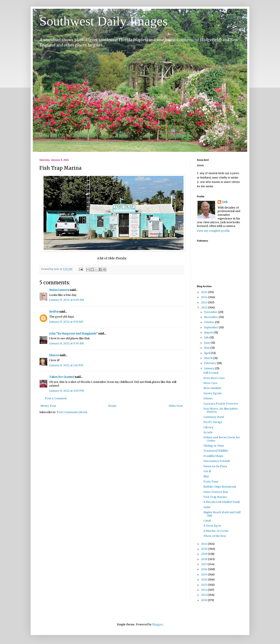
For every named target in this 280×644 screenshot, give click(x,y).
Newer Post (48, 406)
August (209, 332)
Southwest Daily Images (104, 21)
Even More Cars (214, 378)
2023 (205, 302)
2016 (205, 569)
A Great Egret (212, 526)
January (210, 368)
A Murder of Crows (216, 531)
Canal (207, 521)
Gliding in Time (214, 446)
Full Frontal (211, 373)
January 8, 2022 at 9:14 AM (66, 322)
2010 (204, 600)
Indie (207, 507)
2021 (204, 544)
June (207, 343)
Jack (225, 202)
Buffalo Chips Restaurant (220, 487)
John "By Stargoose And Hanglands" (73, 333)
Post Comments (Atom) (72, 412)
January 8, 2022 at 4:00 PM (67, 391)
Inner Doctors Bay (216, 492)
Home (112, 406)
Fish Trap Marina (215, 497)
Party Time (211, 482)
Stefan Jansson (59, 290)
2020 (205, 549)
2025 (205, 292)
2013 (204, 585)
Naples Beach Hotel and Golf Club (222, 514)
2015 (204, 574)
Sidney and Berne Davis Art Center (222, 439)
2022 (205, 307)
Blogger (157, 624)
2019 (204, 554)
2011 (204, 595)
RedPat (54, 312)
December (211, 312)
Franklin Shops (213, 456)
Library (208, 427)
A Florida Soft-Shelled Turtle (222, 502)
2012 (204, 590)
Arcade (208, 432)
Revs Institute (212, 388)
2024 (205, 297)
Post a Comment (56, 398)
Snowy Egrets (213, 393)
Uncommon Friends (217, 461)
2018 (205, 559)
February (210, 363)
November (211, 317)
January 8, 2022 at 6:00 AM (67, 300)
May (207, 348)
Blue (206, 476)
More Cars (210, 383)
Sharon (54, 355)
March (209, 358)
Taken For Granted (62, 377)
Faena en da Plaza (215, 466)
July (207, 337)
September (211, 327)
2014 (204, 579)
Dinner (208, 398)
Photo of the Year (215, 536)
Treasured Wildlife (216, 451)
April (207, 353)
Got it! (207, 471)
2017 (204, 564)
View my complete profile (213, 231)
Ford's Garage (213, 422)
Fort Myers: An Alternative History (221, 410)
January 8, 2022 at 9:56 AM (66, 343)
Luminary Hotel (214, 417)
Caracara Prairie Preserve (221, 404)
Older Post (176, 406)
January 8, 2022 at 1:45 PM (66, 365)
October (210, 322)
